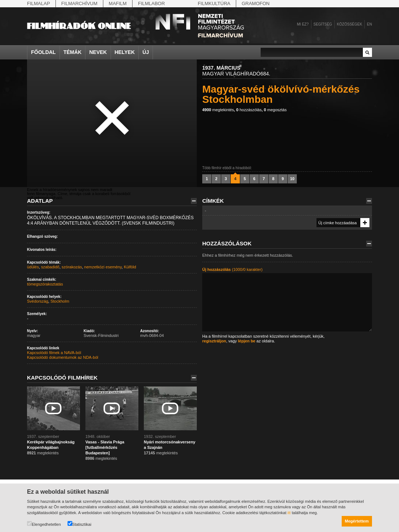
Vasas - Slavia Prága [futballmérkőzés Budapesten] (105, 447)
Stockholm (60, 301)
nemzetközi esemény (103, 267)
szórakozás (72, 267)
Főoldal (43, 52)
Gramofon (256, 3)
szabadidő (50, 267)
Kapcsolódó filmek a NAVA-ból (54, 353)
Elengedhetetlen (44, 524)
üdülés (33, 267)
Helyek (125, 52)
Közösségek (350, 24)
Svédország (38, 301)
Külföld (130, 267)
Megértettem (357, 521)
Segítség (323, 24)
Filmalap (39, 3)
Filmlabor (151, 3)
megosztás (275, 110)
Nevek (98, 52)
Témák (73, 52)
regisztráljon (214, 341)
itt (289, 513)
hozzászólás (249, 110)
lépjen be (247, 341)
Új (146, 52)
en (369, 24)
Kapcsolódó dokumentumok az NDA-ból (63, 357)
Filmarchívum (79, 3)
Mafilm (118, 3)
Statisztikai (80, 524)
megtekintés (218, 110)
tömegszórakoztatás (45, 284)
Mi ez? (303, 24)
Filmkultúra (214, 3)
